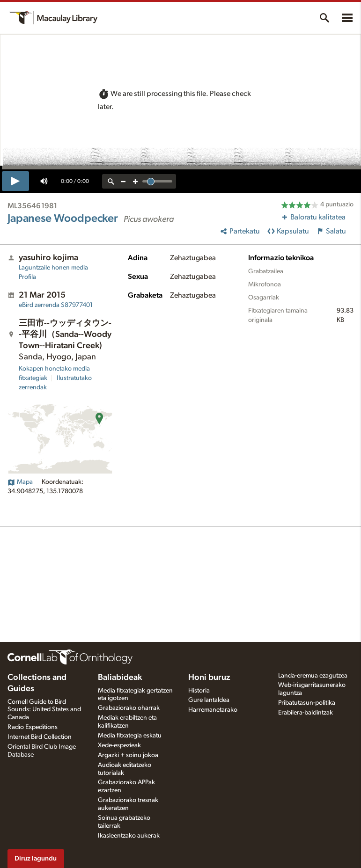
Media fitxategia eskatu (130, 736)
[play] (15, 181)
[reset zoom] (111, 181)
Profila (27, 277)
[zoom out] (123, 181)
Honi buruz (209, 678)
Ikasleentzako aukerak (129, 836)
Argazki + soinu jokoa (128, 755)
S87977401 (56, 305)
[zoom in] (135, 181)
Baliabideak (120, 678)
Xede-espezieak (119, 745)
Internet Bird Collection (40, 737)
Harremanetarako (213, 710)
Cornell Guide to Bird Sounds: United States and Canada (44, 710)
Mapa (20, 482)
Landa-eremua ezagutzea (313, 676)
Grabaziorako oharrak (129, 708)
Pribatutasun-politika (307, 703)
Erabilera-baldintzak (306, 713)
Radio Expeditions (33, 727)
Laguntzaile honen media (53, 268)
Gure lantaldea (209, 700)
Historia (199, 691)
